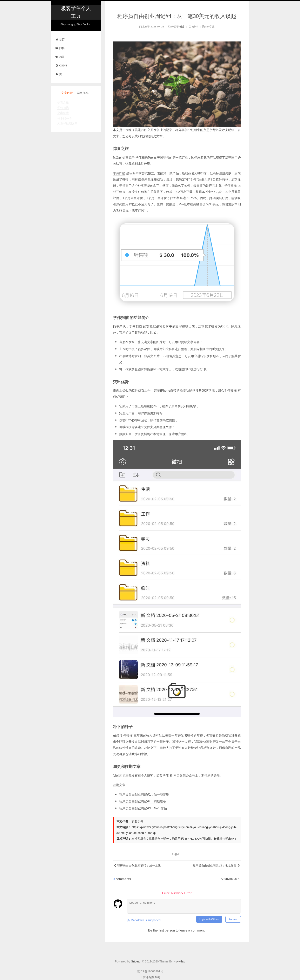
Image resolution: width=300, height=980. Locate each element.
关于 (60, 74)
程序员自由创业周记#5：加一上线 (139, 865)
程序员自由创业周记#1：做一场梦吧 (144, 794)
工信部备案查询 (150, 977)
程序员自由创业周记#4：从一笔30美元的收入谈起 (177, 16)
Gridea (135, 961)
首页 (60, 40)
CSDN (61, 66)
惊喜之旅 (63, 103)
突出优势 (63, 113)
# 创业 (176, 854)
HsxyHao (179, 961)
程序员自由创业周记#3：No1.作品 (143, 808)
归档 (60, 48)
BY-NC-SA (190, 839)
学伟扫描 (63, 108)
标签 (60, 57)
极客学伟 (162, 775)
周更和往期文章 (67, 123)
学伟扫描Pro (144, 157)
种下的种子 (65, 118)
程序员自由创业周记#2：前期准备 (143, 801)
